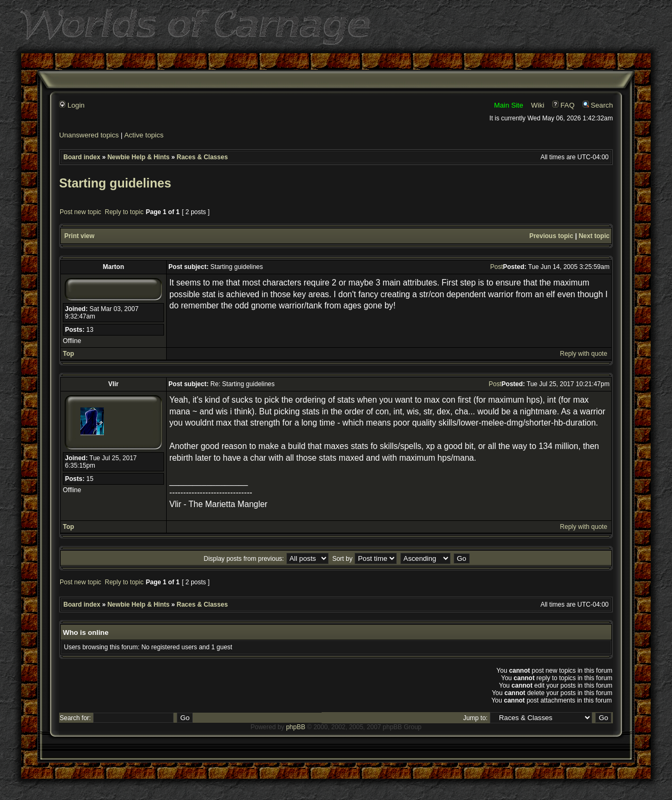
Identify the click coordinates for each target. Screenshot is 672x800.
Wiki (538, 105)
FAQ (563, 105)
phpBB (296, 727)
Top (68, 354)
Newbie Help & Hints (139, 157)
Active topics (144, 135)
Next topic (594, 236)
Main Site (509, 105)
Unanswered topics (89, 135)
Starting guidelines (115, 183)
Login (72, 105)
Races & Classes (202, 157)
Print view (80, 236)
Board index (82, 157)
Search (598, 105)
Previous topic (551, 236)
